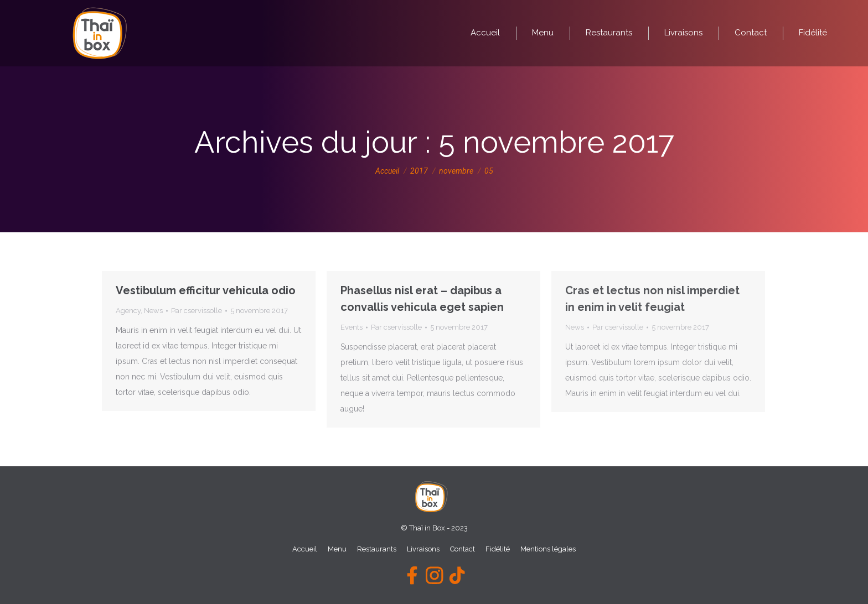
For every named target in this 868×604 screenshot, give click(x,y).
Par (197, 311)
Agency (128, 311)
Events (352, 327)
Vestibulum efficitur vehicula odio (206, 290)
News (153, 311)
